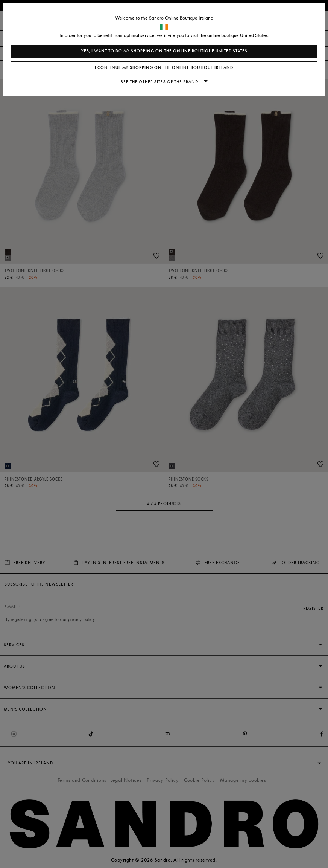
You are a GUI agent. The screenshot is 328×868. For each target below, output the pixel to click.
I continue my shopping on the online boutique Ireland (164, 68)
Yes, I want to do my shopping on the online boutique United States (164, 51)
